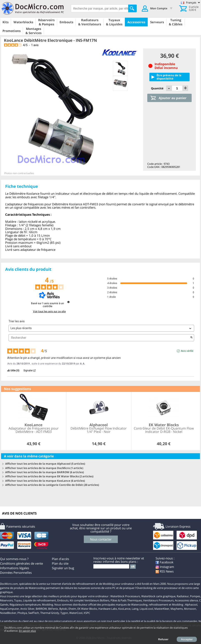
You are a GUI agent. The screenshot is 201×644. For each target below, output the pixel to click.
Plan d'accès (60, 559)
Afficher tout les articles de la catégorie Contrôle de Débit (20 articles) (52, 485)
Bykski (63, 609)
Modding (48, 605)
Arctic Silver (27, 609)
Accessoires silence (186, 600)
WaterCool (76, 613)
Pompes (195, 596)
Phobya (22, 613)
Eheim (72, 609)
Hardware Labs (108, 609)
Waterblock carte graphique (158, 596)
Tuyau (18, 600)
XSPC (87, 613)
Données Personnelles (16, 573)
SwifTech (34, 613)
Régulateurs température (25, 605)
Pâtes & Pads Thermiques (126, 600)
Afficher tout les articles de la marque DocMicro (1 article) (44, 468)
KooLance (124, 609)
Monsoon (190, 609)
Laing (135, 609)
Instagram (165, 567)
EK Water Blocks (87, 609)
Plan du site (60, 563)
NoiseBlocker (8, 613)
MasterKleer (162, 609)
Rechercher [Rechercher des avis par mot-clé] (99, 338)
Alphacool (191, 605)
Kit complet (77, 600)
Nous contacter (101, 539)
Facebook (164, 562)
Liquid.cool (146, 609)
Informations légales (15, 568)
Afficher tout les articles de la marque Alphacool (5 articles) (45, 464)
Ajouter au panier (173, 98)
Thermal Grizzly (50, 613)
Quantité (158, 88)
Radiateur (183, 596)
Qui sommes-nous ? (14, 559)
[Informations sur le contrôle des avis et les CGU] (68, 302)
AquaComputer (10, 609)
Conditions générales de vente (21, 563)
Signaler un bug (63, 568)
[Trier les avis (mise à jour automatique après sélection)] (101, 328)
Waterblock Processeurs (125, 596)
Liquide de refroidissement (40, 600)
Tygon (64, 613)
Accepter (187, 639)
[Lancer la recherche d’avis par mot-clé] (191, 338)
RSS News (165, 571)
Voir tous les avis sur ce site (49, 312)
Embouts (63, 600)
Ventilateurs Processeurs (158, 600)
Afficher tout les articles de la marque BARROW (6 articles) (44, 472)
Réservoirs (6, 600)
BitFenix (53, 609)
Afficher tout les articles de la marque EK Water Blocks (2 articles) (49, 476)
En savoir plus (27, 631)
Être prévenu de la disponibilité (169, 77)
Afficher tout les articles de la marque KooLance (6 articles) (45, 481)
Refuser (163, 639)
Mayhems (177, 609)
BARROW (41, 609)
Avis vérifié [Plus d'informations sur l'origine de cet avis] (187, 351)
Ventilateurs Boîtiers (97, 600)
